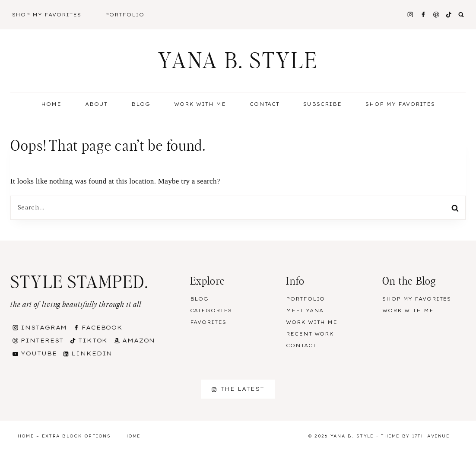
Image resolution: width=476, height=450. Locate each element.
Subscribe (322, 104)
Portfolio (125, 15)
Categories (211, 311)
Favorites (208, 322)
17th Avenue (431, 436)
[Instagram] (410, 14)
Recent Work (310, 334)
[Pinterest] (436, 14)
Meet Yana (305, 311)
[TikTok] (449, 14)
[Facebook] (423, 14)
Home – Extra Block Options (64, 436)
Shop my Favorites (400, 104)
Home (51, 104)
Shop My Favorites (47, 15)
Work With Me (200, 104)
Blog (200, 299)
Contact (265, 104)
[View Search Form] (461, 15)
